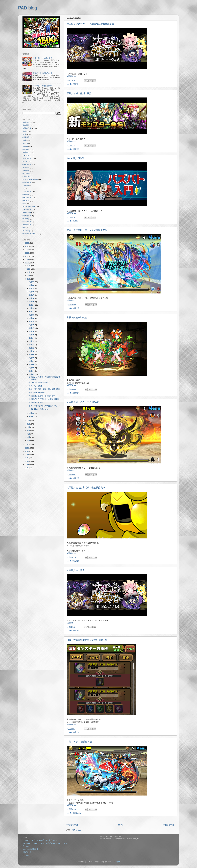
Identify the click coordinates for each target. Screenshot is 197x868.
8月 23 (32, 308)
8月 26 (32, 298)
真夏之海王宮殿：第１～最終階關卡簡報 (87, 230)
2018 (27, 448)
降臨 (24, 204)
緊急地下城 (27, 192)
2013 (27, 465)
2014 (27, 461)
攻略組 (25, 146)
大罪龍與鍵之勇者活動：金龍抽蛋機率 (86, 488)
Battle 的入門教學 (75, 158)
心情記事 (26, 176)
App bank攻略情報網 (30, 849)
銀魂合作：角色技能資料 (42, 86)
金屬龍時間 (27, 852)
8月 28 (32, 292)
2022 (27, 256)
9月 (29, 276)
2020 (27, 263)
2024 (27, 250)
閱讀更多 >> (71, 76)
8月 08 (32, 358)
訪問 (24, 228)
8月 (29, 279)
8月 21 (32, 315)
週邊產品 (26, 168)
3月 (29, 434)
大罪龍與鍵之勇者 (76, 570)
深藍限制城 (27, 225)
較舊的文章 (169, 825)
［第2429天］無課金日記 (79, 742)
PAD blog (27, 8)
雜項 (24, 131)
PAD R (75, 221)
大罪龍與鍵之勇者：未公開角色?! (83, 402)
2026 (27, 243)
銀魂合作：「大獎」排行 (42, 58)
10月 (29, 272)
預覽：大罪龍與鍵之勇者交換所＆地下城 (87, 640)
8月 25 (32, 302)
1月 (29, 441)
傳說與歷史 (27, 182)
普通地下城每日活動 (30, 234)
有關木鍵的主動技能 (77, 317)
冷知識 (25, 143)
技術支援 (26, 201)
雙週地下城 (27, 158)
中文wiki (26, 855)
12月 (29, 266)
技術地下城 (27, 198)
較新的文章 (72, 825)
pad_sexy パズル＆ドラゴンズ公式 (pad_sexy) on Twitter (45, 843)
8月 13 (32, 341)
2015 (27, 458)
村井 (24, 140)
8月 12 (32, 345)
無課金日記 (77, 813)
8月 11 (32, 348)
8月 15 (32, 335)
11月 (29, 269)
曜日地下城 (27, 216)
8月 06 (32, 364)
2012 (27, 468)
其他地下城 (27, 210)
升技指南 (26, 171)
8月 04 (32, 371)
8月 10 (32, 351)
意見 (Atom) (77, 830)
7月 (29, 421)
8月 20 (32, 318)
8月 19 (32, 321)
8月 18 (32, 325)
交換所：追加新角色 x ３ (42, 73)
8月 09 (32, 355)
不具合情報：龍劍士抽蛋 (79, 93)
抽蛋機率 (76, 561)
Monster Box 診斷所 (30, 179)
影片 (24, 134)
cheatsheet (27, 213)
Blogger (117, 862)
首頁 (120, 825)
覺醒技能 (26, 195)
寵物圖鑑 (26, 125)
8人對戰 (26, 185)
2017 (27, 451)
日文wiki (26, 846)
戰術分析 (26, 155)
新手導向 (26, 152)
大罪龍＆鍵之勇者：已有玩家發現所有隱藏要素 (90, 24)
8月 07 (32, 361)
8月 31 (32, 282)
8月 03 (32, 374)
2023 (27, 253)
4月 (29, 431)
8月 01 (32, 417)
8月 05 (32, 368)
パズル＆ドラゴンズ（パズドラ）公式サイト (40, 840)
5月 (29, 427)
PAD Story (26, 231)
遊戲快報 (76, 84)
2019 (27, 445)
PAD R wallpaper (29, 207)
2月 (29, 437)
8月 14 (32, 338)
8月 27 (32, 295)
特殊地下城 (27, 165)
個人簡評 (26, 173)
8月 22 (32, 312)
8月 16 (32, 331)
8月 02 (32, 413)
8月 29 (32, 288)
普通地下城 (27, 222)
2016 (27, 455)
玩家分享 (26, 219)
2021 (27, 259)
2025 (27, 246)
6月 (29, 424)
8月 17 (32, 328)
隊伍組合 (26, 149)
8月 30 (32, 285)
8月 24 (32, 305)
